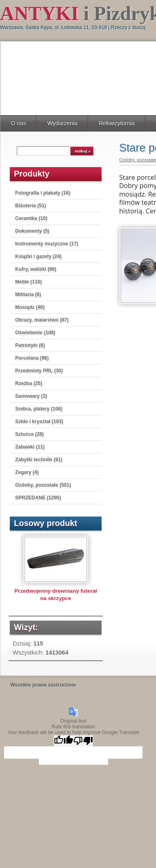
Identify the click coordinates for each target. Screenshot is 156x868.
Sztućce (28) (29, 434)
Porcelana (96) (32, 358)
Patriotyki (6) (30, 345)
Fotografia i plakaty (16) (43, 193)
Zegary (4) (27, 472)
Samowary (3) (31, 396)
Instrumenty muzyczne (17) (47, 244)
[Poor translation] (83, 741)
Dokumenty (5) (32, 231)
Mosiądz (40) (30, 307)
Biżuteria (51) (31, 206)
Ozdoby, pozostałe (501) (43, 485)
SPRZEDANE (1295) (38, 498)
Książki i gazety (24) (38, 256)
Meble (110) (28, 282)
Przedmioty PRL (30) (39, 371)
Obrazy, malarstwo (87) (42, 320)
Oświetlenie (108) (35, 333)
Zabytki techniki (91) (39, 460)
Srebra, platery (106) (39, 409)
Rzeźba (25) (29, 383)
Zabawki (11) (30, 447)
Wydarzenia (62, 123)
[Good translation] (63, 741)
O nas (18, 123)
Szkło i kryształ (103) (39, 422)
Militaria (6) (28, 295)
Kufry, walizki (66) (36, 269)
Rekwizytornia (116, 123)
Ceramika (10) (31, 218)
